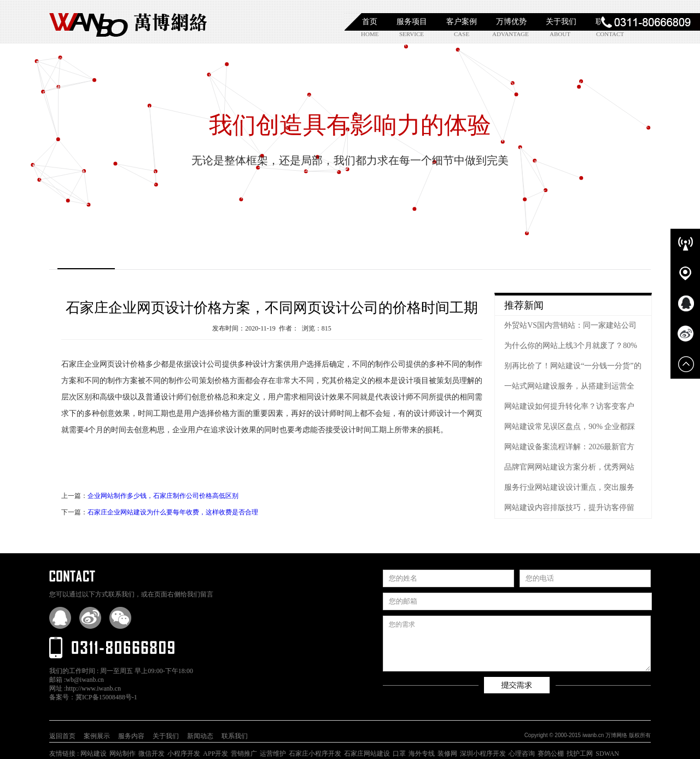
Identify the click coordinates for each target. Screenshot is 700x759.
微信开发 (151, 754)
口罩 (399, 754)
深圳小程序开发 (483, 754)
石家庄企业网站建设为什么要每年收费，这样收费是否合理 (173, 512)
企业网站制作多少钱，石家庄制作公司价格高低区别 (163, 496)
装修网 (447, 754)
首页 (370, 22)
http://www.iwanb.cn (93, 688)
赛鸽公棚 (551, 754)
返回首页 (62, 736)
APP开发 (215, 754)
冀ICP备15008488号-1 (106, 697)
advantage (510, 34)
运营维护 (273, 754)
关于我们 (561, 22)
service (412, 34)
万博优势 (511, 22)
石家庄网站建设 (367, 754)
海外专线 (422, 754)
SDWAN (607, 754)
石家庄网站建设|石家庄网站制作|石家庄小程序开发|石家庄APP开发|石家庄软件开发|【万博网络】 (129, 22)
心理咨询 (522, 754)
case (462, 34)
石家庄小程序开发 (315, 754)
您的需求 (517, 644)
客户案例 (462, 22)
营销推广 (244, 754)
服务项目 (412, 22)
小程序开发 (184, 754)
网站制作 (122, 754)
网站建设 (94, 754)
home (370, 34)
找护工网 (580, 754)
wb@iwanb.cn (84, 680)
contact (610, 34)
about (560, 34)
